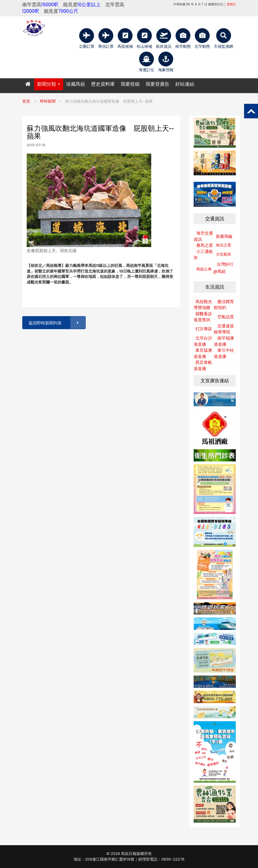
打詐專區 (204, 329)
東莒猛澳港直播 (203, 353)
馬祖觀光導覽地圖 (203, 305)
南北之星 (224, 245)
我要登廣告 (157, 84)
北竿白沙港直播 (203, 341)
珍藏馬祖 (76, 84)
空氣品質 (226, 317)
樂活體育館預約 (224, 305)
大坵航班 (224, 254)
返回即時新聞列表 (57, 323)
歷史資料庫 (103, 84)
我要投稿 (130, 84)
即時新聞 (48, 101)
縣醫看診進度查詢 (203, 317)
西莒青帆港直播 (203, 365)
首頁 (26, 101)
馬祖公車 (204, 269)
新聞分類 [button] (49, 84)
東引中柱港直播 (224, 353)
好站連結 (185, 84)
